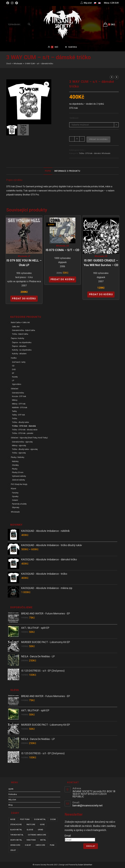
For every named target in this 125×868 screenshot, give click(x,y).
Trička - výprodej (19, 453)
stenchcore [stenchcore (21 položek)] (16, 825)
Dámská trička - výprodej (22, 442)
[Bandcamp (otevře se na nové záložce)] (17, 3)
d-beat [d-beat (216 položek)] (28, 845)
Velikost (74, 118)
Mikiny (15, 400)
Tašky (14, 411)
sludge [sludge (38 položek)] (30, 830)
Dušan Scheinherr (85, 865)
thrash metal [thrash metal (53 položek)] (17, 835)
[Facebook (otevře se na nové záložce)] (8, 3)
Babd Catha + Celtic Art (20, 323)
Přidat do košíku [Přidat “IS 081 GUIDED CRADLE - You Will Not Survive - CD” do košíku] (101, 295)
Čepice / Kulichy (17, 339)
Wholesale (106, 154)
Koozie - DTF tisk (19, 397)
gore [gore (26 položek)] (42, 825)
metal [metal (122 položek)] (43, 840)
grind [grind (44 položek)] (40, 830)
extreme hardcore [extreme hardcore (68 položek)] (37, 835)
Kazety (15, 377)
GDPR (11, 789)
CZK (112, 3)
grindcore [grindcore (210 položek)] (15, 845)
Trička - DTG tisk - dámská (90, 154)
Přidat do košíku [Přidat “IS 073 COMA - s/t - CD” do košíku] (63, 280)
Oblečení (15, 389)
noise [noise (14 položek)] (13, 820)
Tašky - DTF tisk (18, 415)
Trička (15, 419)
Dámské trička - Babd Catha (24, 330)
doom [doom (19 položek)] (53, 820)
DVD (14, 370)
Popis (48, 171)
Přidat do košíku (98, 140)
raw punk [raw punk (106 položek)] (31, 840)
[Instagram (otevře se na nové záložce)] (12, 3)
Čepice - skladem (19, 346)
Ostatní (15, 500)
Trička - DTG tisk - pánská (23, 433)
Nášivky (15, 462)
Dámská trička (18, 393)
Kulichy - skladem (19, 354)
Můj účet (12, 800)
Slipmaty (16, 508)
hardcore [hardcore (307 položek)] (40, 845)
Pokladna (13, 795)
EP (13, 373)
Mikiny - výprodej (19, 446)
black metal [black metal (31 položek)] (16, 830)
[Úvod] (9, 64)
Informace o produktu (67, 171)
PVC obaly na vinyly (19, 484)
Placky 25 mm (18, 473)
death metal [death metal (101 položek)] (16, 840)
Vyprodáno (17, 384)
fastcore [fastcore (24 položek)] (31, 825)
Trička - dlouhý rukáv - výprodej (25, 449)
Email (68, 836)
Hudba (14, 358)
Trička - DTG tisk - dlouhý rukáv (25, 430)
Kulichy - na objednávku (22, 350)
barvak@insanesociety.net (88, 806)
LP (29, 256)
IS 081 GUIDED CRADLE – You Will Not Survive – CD (101, 263)
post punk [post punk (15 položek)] (25, 820)
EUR (117, 3)
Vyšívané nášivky (19, 476)
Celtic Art (16, 327)
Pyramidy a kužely (19, 504)
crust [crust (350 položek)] (13, 851)
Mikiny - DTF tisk (19, 404)
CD (68, 246)
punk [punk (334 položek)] (52, 845)
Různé (13, 489)
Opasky (15, 497)
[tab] (48, 171)
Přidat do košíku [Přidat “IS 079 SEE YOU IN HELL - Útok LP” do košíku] (24, 299)
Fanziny (15, 493)
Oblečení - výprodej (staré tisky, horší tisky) (29, 438)
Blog (11, 805)
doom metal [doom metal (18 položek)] (40, 820)
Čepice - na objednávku (22, 343)
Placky (15, 469)
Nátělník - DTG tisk (20, 408)
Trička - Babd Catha (20, 334)
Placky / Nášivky (18, 458)
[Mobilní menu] (71, 47)
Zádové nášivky (18, 480)
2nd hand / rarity (19, 362)
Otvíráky (15, 465)
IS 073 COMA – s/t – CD (62, 250)
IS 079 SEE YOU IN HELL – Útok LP (24, 263)
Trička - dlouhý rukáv (20, 422)
